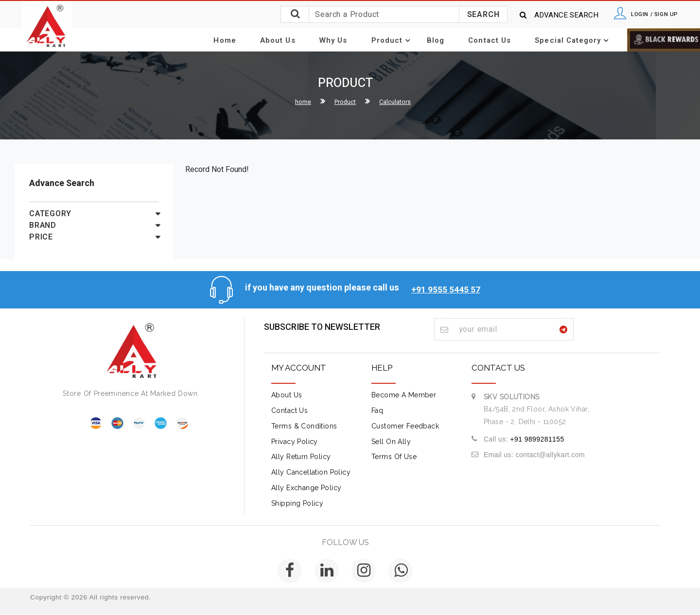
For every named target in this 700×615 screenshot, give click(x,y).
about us (287, 395)
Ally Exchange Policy (306, 488)
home (299, 102)
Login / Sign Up (648, 15)
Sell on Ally (391, 442)
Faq (377, 411)
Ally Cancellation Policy (311, 473)
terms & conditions (304, 426)
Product (392, 41)
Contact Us (477, 40)
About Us (293, 40)
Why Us (341, 40)
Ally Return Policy (301, 457)
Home (247, 40)
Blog (429, 40)
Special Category (551, 41)
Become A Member (404, 395)
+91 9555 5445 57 (446, 288)
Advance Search (545, 15)
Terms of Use (394, 457)
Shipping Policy (297, 503)
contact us (289, 411)
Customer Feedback (405, 426)
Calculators (398, 102)
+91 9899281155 (537, 439)
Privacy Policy (295, 442)
